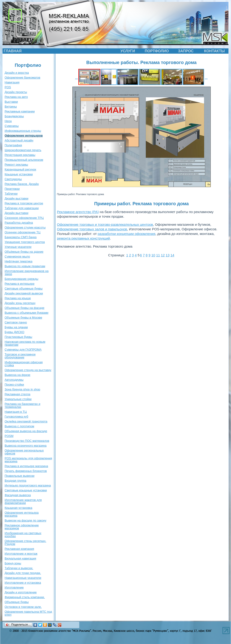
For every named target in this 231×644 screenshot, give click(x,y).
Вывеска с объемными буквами (27, 313)
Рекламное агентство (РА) (78, 212)
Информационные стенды (23, 131)
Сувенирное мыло (17, 256)
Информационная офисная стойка (24, 364)
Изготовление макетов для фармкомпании (23, 501)
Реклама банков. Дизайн (22, 184)
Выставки (11, 102)
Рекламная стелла (17, 394)
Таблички (11, 194)
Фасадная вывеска (18, 495)
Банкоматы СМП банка (21, 237)
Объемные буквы (17, 602)
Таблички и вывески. (19, 568)
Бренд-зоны (13, 563)
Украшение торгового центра (25, 242)
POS (8, 87)
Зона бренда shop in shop (22, 389)
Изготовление (14, 587)
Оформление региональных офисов (24, 452)
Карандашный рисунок (20, 169)
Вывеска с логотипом (19, 426)
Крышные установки (19, 174)
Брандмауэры (14, 116)
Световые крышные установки (26, 490)
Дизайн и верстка (17, 73)
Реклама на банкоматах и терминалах (22, 405)
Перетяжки (12, 189)
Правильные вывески (19, 476)
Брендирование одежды (21, 279)
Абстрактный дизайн (19, 140)
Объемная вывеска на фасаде (26, 431)
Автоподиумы (14, 380)
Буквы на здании (16, 327)
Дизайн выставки (16, 198)
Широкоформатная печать (23, 150)
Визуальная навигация (20, 558)
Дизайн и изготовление (21, 592)
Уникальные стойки (18, 399)
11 (158, 255)
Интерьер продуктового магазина (28, 485)
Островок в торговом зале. (23, 607)
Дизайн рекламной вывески (24, 293)
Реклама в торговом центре (24, 203)
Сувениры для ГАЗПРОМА (23, 350)
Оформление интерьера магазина (22, 514)
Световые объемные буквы (24, 288)
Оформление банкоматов (22, 78)
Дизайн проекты (16, 92)
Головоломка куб (16, 417)
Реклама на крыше (18, 298)
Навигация (12, 82)
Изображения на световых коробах (23, 535)
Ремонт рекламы (16, 165)
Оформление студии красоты (25, 227)
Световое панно (16, 322)
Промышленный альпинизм (24, 160)
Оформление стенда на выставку (28, 370)
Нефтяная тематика (18, 261)
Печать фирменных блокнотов (26, 471)
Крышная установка (18, 508)
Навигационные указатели (23, 578)
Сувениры (12, 126)
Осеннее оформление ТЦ (22, 232)
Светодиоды (13, 179)
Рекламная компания (19, 549)
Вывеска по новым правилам (25, 266)
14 (172, 255)
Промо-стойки (14, 385)
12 (163, 255)
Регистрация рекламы (20, 155)
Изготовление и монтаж (21, 554)
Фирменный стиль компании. (25, 597)
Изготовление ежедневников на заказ (27, 272)
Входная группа (15, 481)
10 (153, 255)
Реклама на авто (16, 97)
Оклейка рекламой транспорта (26, 421)
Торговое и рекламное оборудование (20, 356)
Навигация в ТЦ (16, 412)
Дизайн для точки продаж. (23, 573)
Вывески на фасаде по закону (25, 520)
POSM (9, 436)
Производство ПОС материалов (27, 441)
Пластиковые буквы (18, 337)
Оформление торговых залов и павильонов (92, 229)
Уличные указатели (18, 247)
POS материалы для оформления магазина (28, 460)
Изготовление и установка (23, 583)
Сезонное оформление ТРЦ (24, 218)
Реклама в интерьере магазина (26, 466)
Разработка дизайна (19, 223)
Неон (8, 121)
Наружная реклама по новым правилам (25, 343)
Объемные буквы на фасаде (25, 308)
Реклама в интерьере (19, 284)
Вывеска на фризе (18, 375)
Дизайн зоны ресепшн (20, 303)
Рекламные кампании (20, 111)
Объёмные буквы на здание (24, 252)
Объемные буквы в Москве (23, 318)
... (76, 78)
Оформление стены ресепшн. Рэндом (25, 542)
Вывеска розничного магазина (26, 446)
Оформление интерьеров (24, 136)
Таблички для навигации (22, 208)
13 (168, 255)
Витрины (11, 107)
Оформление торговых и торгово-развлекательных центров (105, 224)
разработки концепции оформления (127, 234)
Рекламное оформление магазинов (22, 527)
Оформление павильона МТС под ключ (28, 613)
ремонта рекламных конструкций (83, 238)
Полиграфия (13, 145)
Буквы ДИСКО (14, 332)
